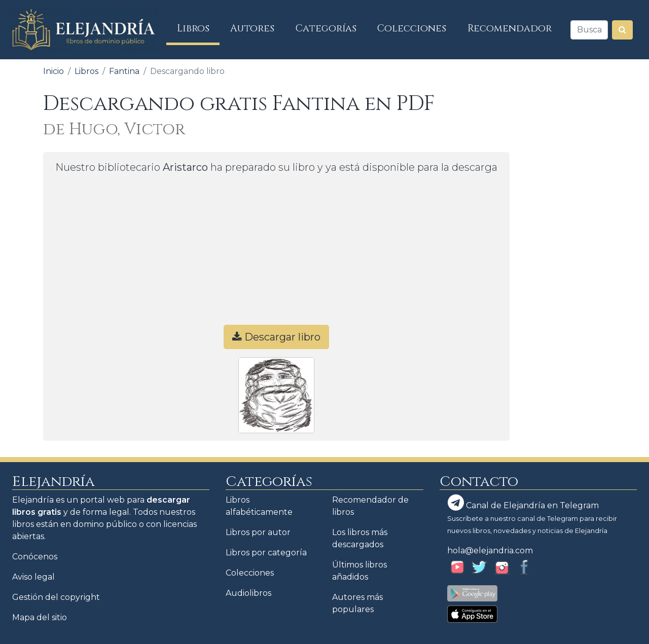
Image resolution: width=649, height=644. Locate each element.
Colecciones (412, 28)
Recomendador (510, 28)
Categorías (326, 28)
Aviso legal (33, 577)
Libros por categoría (266, 553)
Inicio (53, 71)
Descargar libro (276, 337)
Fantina (124, 71)
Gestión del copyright (56, 597)
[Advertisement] (276, 254)
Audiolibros (248, 593)
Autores (252, 28)
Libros (199, 28)
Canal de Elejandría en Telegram (523, 503)
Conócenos (35, 557)
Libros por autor (258, 532)
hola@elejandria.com (490, 551)
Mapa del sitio (40, 617)
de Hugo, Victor (114, 129)
